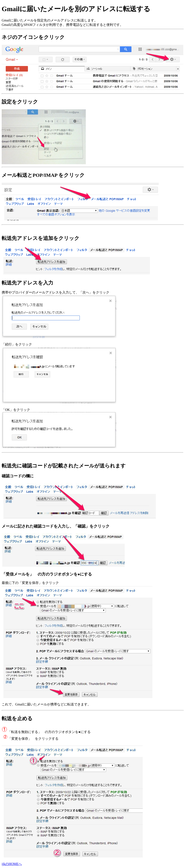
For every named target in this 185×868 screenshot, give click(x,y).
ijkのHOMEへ (12, 864)
